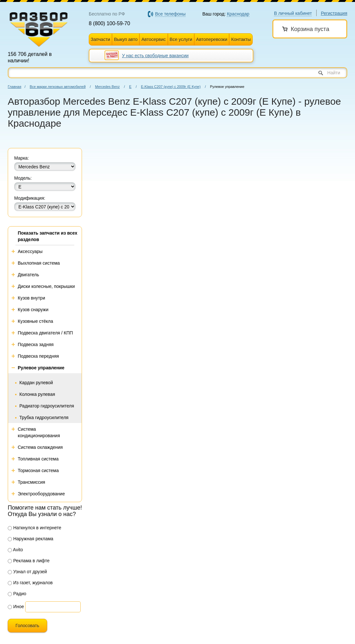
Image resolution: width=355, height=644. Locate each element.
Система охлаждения (40, 447)
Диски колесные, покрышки (46, 286)
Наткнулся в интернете (35, 528)
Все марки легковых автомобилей (58, 87)
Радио (17, 594)
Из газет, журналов (30, 583)
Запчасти (100, 39)
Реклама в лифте (29, 561)
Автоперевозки (212, 39)
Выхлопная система (39, 263)
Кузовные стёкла (35, 321)
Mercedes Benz (107, 87)
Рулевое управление (41, 368)
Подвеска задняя (36, 344)
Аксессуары (30, 251)
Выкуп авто (126, 39)
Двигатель (28, 275)
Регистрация (334, 13)
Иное (16, 607)
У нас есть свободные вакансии (155, 56)
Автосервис (153, 39)
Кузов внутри (31, 298)
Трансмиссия (31, 482)
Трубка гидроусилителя (44, 417)
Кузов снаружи (33, 310)
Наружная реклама (30, 539)
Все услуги (181, 39)
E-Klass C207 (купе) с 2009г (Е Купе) (171, 87)
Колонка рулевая (37, 394)
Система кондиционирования (39, 432)
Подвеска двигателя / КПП (45, 333)
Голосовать (27, 626)
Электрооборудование (41, 494)
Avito (15, 550)
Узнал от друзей (27, 572)
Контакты (241, 39)
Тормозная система (38, 470)
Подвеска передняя (38, 356)
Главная (15, 87)
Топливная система (38, 459)
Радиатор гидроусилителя (47, 406)
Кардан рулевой (36, 383)
